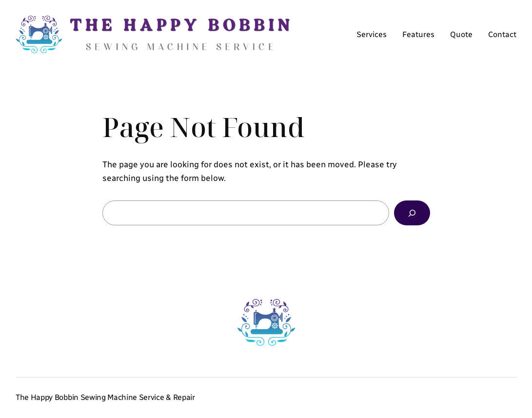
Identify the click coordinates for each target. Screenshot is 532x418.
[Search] (412, 213)
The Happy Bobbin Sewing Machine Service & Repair (105, 397)
